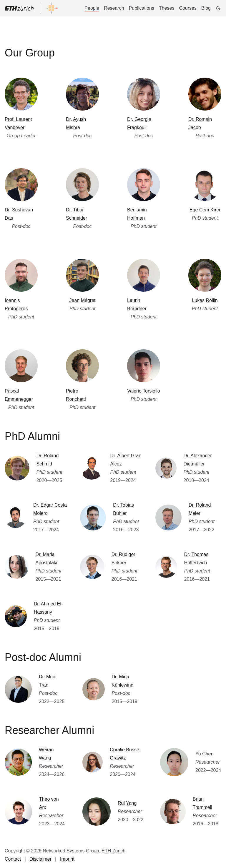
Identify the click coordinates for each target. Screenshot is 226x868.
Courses (188, 8)
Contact (13, 859)
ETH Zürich (113, 851)
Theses (167, 8)
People (92, 8)
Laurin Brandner (137, 304)
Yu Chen (204, 754)
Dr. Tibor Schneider (77, 214)
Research (114, 8)
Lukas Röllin (205, 300)
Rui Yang (127, 803)
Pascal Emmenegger (19, 395)
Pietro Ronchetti (76, 395)
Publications (142, 8)
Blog (206, 8)
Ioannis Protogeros (16, 304)
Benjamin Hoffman (137, 214)
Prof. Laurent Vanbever (18, 123)
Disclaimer (40, 859)
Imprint (67, 859)
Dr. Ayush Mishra (76, 123)
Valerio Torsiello (143, 391)
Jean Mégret (83, 300)
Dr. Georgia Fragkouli (139, 123)
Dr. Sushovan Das (19, 214)
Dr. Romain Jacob (200, 123)
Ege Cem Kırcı (205, 210)
